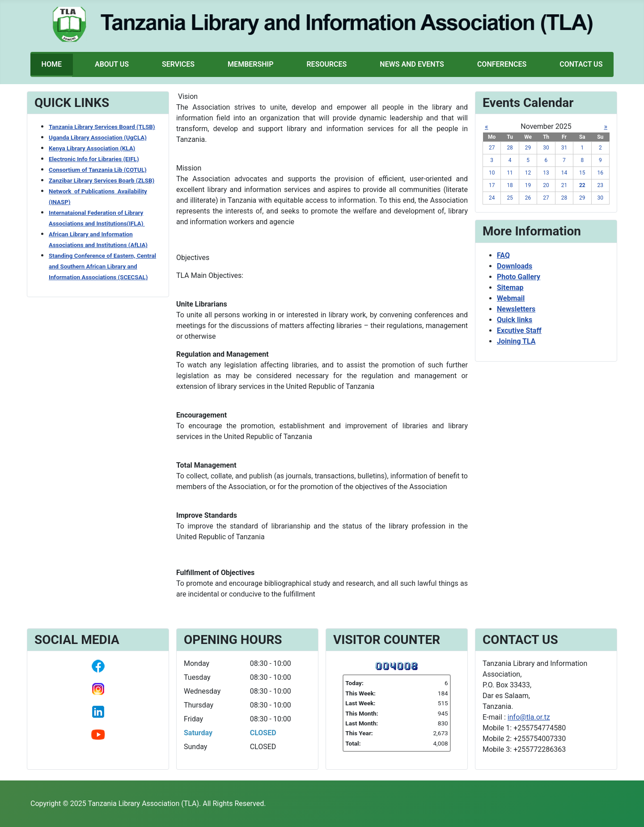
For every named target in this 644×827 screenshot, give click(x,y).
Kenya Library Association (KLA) (92, 148)
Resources (326, 64)
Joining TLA (516, 341)
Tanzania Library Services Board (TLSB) (102, 127)
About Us (112, 64)
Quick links (515, 320)
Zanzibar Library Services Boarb (102, 181)
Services (178, 64)
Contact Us (581, 64)
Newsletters (516, 309)
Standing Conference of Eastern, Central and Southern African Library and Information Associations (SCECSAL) (102, 266)
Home (52, 64)
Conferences (502, 64)
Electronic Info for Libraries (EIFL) (94, 159)
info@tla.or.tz (529, 717)
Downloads (515, 266)
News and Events (412, 64)
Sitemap (510, 288)
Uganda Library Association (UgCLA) (98, 138)
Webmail (511, 298)
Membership (250, 64)
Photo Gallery (519, 277)
